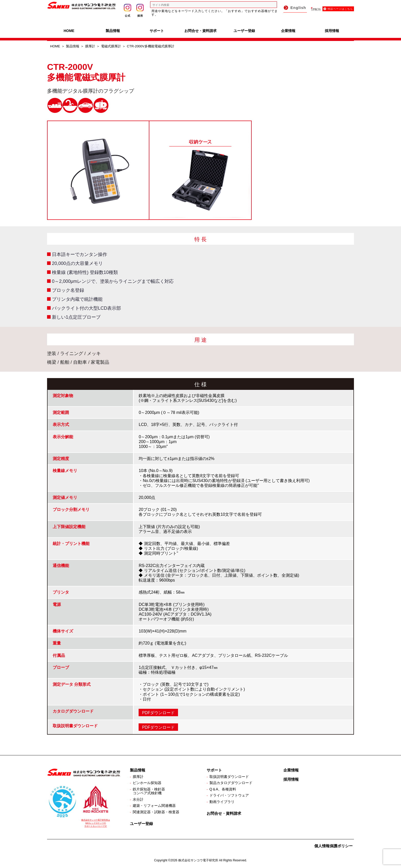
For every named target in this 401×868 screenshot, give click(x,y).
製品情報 (113, 31)
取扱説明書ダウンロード (229, 777)
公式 (127, 10)
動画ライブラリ (222, 802)
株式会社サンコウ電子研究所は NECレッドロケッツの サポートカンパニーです (96, 823)
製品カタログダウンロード (231, 783)
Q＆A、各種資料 (223, 789)
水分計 (138, 799)
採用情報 (332, 31)
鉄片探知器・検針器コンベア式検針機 (149, 791)
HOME (69, 31)
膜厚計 (90, 46)
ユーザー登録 (244, 31)
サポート (157, 31)
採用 (140, 10)
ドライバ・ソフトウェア (229, 795)
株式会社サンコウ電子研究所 (198, 860)
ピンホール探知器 (147, 783)
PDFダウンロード (158, 713)
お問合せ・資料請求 (201, 31)
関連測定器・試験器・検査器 (156, 812)
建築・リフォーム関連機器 (154, 806)
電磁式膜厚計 (111, 46)
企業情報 (288, 31)
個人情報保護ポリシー (333, 846)
